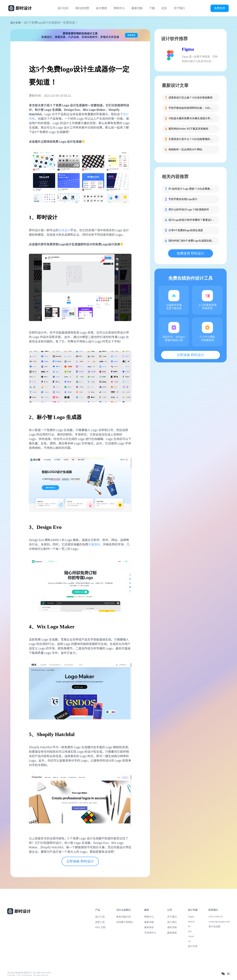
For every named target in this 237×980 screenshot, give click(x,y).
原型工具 (100, 922)
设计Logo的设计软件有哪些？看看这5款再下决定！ (192, 220)
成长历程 (172, 927)
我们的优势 (82, 8)
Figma (188, 49)
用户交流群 (215, 927)
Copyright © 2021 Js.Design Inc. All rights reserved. (28, 975)
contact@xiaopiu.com (219, 922)
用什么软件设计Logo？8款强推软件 (189, 210)
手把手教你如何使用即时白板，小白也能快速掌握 (192, 108)
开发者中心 (150, 933)
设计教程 (101, 8)
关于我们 (179, 8)
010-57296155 (216, 917)
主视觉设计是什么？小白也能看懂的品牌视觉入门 (192, 139)
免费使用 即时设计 (190, 253)
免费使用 (220, 8)
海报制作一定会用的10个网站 (185, 149)
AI (189, 941)
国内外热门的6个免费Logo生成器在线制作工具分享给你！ (192, 241)
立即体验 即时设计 (80, 861)
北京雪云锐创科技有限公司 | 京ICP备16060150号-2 (29, 973)
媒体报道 (172, 933)
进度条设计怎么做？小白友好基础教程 (191, 98)
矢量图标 (94, 544)
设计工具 (100, 917)
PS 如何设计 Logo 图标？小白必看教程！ (192, 189)
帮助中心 (119, 8)
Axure (191, 936)
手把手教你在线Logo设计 (183, 199)
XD (190, 931)
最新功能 (137, 8)
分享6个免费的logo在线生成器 (186, 230)
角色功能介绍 (123, 917)
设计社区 (63, 8)
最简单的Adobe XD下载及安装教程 (188, 129)
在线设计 (64, 230)
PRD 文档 (100, 927)
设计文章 (16, 23)
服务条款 (149, 927)
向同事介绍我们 (125, 922)
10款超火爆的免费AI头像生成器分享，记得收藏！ (192, 118)
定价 (164, 8)
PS (189, 926)
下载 (152, 8)
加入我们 (172, 922)
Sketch (191, 922)
